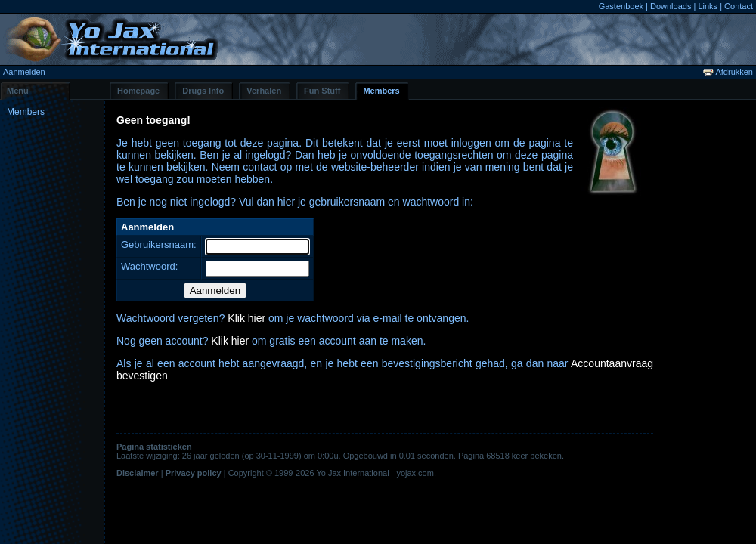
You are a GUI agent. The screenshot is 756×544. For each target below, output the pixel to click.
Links (708, 6)
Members (381, 91)
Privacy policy (194, 473)
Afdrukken (728, 72)
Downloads (671, 6)
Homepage (138, 91)
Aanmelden (24, 72)
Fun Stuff (322, 91)
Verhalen (264, 91)
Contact (739, 6)
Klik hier (246, 318)
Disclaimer (138, 473)
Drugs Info (203, 91)
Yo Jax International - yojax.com (375, 473)
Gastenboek (621, 6)
